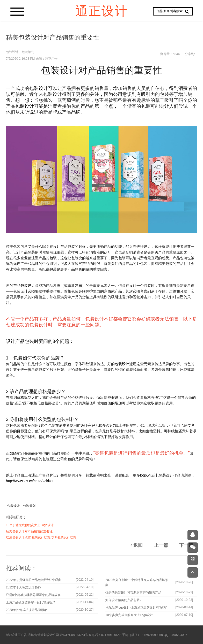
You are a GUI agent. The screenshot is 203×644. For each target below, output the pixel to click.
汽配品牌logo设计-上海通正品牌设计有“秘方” (136, 608)
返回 (137, 545)
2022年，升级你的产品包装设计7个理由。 (35, 580)
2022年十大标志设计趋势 (23, 587)
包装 (52, 425)
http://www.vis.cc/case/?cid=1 (30, 481)
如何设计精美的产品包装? (123, 600)
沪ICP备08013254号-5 (75, 635)
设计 (57, 247)
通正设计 (102, 10)
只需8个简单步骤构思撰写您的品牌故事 (33, 595)
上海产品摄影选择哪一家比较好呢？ (31, 602)
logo (143, 475)
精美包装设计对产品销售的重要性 (29, 531)
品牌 (17, 364)
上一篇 (161, 545)
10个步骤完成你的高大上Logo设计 (30, 525)
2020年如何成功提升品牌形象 (27, 610)
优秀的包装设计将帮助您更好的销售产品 (133, 593)
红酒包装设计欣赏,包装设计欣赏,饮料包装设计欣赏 (41, 537)
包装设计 (12, 52)
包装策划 (28, 52)
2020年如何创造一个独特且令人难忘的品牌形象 (137, 582)
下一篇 (186, 545)
